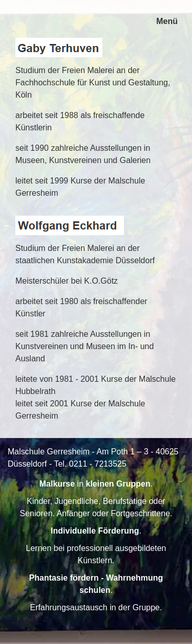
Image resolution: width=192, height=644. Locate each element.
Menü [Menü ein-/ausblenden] (167, 21)
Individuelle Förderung (95, 531)
